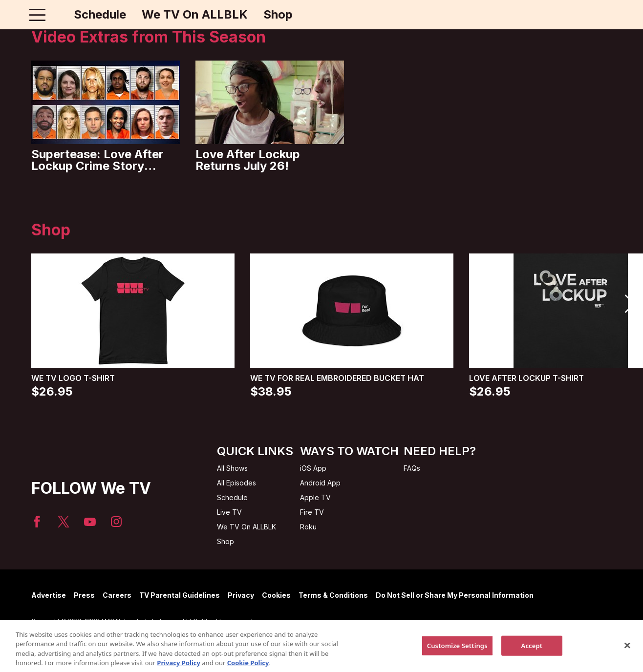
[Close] (627, 653)
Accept (532, 653)
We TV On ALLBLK (195, 15)
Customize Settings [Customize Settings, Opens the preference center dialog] (457, 653)
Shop (278, 15)
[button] (629, 304)
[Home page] (58, 15)
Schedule (100, 15)
